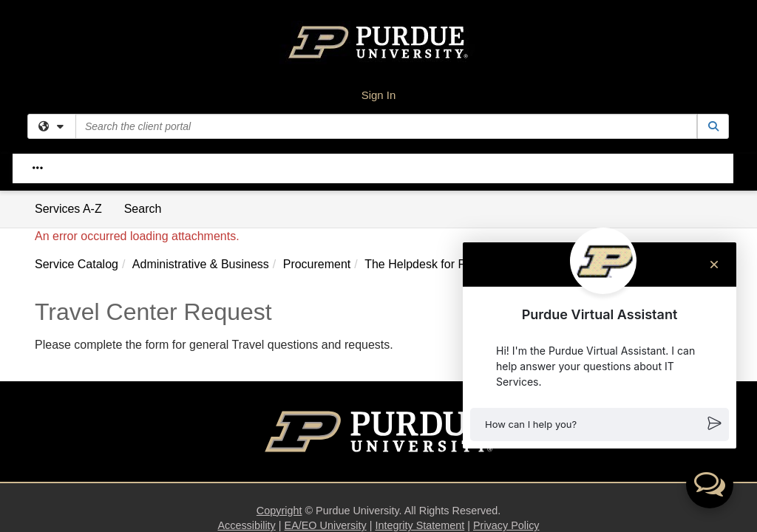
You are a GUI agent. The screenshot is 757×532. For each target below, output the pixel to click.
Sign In (379, 95)
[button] (600, 424)
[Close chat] (714, 265)
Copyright (279, 320)
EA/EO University (326, 335)
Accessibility (246, 335)
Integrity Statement (420, 335)
